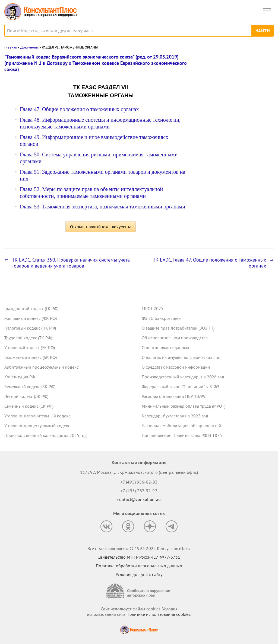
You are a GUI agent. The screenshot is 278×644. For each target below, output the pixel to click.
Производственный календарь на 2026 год (183, 377)
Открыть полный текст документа (101, 227)
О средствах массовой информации (176, 367)
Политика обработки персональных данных (139, 566)
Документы (29, 47)
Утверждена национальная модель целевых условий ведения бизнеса (230, 141)
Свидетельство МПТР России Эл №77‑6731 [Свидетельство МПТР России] (139, 557)
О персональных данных (165, 347)
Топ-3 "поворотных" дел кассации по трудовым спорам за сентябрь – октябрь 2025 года (231, 114)
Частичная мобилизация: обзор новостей (181, 426)
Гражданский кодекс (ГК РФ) (31, 308)
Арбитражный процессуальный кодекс (41, 367)
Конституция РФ (20, 377)
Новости (217, 60)
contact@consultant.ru (139, 499)
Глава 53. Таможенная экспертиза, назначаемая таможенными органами (102, 207)
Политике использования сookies (158, 614)
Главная (11, 47)
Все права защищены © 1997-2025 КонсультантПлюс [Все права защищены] (139, 548)
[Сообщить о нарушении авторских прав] (139, 591)
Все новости (209, 185)
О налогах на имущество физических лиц (181, 357)
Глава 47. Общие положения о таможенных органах (79, 109)
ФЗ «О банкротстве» (161, 318)
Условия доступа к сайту (139, 574)
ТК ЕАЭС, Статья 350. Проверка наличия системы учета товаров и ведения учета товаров (71, 263)
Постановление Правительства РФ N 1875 (182, 435)
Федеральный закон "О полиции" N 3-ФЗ (181, 387)
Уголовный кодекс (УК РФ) (30, 347)
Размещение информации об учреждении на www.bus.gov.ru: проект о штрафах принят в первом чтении (233, 85)
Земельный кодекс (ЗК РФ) (30, 387)
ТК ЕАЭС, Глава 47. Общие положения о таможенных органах (209, 263)
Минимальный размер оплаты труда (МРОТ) (184, 406)
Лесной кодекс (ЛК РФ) (26, 396)
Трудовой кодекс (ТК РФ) (28, 338)
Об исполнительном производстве (175, 338)
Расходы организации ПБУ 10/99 (174, 396)
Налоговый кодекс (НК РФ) (30, 328)
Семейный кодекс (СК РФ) (29, 406)
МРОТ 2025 (153, 308)
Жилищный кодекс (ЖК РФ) (31, 318)
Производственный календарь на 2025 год (46, 435)
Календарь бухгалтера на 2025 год (175, 416)
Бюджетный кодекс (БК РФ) (31, 357)
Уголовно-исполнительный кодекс (37, 416)
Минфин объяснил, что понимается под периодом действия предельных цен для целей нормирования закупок (233, 168)
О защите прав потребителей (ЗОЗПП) (178, 328)
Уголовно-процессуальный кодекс (37, 426)
